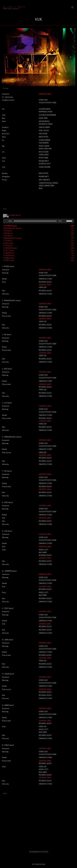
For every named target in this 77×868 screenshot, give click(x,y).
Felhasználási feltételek (39, 852)
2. (12, 228)
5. (8, 236)
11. (9, 250)
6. (13, 238)
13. (9, 255)
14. (9, 258)
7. (8, 241)
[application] (38, 221)
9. (8, 246)
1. (10, 226)
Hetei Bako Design (38, 864)
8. (8, 243)
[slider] (35, 221)
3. (8, 231)
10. (10, 248)
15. (9, 260)
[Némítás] (64, 221)
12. (8, 253)
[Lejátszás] (6, 221)
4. (8, 233)
